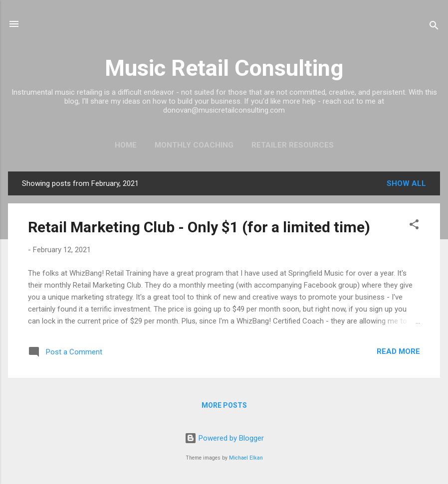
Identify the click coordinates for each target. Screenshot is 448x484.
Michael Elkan (246, 458)
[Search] (434, 27)
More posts (224, 405)
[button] (414, 226)
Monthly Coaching (194, 145)
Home (126, 145)
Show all (406, 183)
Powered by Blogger (224, 438)
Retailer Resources (293, 145)
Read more (398, 351)
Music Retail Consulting (224, 68)
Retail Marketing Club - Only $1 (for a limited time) (199, 227)
